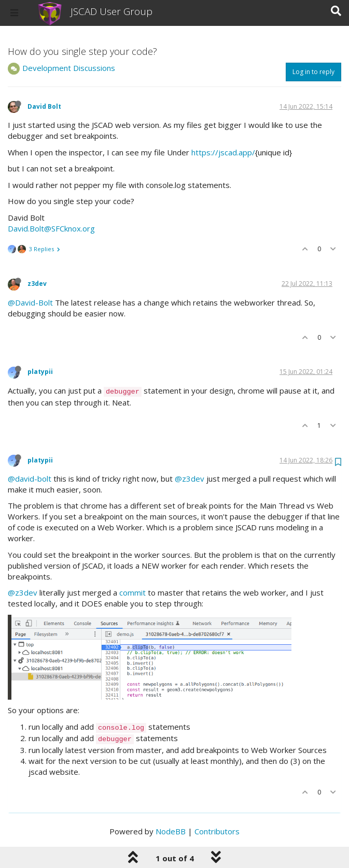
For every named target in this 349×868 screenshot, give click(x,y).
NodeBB (171, 831)
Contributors (217, 831)
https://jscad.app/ (223, 152)
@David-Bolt (30, 302)
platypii (40, 372)
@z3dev (190, 479)
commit (132, 592)
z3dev (37, 284)
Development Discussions (69, 68)
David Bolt (44, 106)
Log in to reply (313, 72)
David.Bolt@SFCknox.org (51, 228)
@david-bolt (30, 479)
